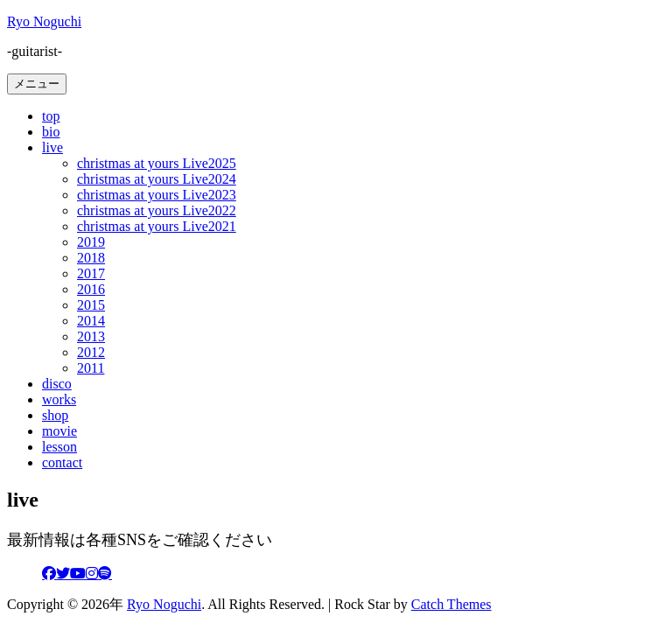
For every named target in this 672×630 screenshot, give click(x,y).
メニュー (37, 84)
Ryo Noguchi (44, 21)
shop (55, 415)
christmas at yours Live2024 (157, 179)
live (52, 147)
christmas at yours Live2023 (157, 195)
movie (59, 431)
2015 (91, 305)
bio (51, 132)
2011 (91, 368)
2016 (91, 289)
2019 (91, 242)
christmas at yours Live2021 (157, 226)
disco (57, 384)
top (51, 116)
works (59, 399)
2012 (91, 352)
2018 (91, 258)
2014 (91, 321)
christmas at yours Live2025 (157, 163)
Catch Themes (451, 604)
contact (62, 462)
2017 (91, 273)
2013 (91, 336)
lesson (59, 447)
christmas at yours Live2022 (157, 210)
